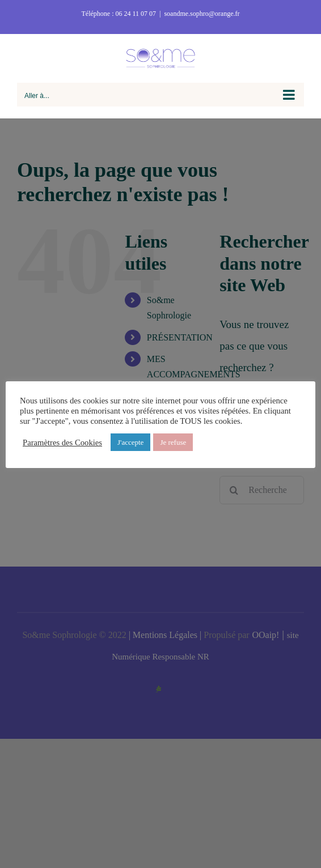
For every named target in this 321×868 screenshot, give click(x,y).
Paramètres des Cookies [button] (62, 442)
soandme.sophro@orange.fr (202, 14)
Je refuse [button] (173, 442)
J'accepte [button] (130, 442)
